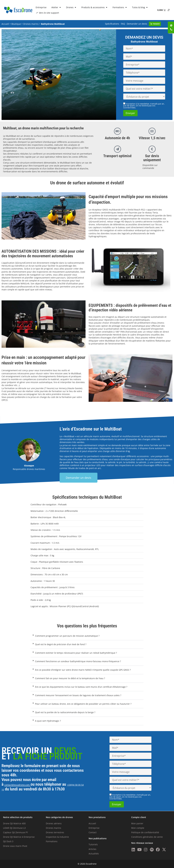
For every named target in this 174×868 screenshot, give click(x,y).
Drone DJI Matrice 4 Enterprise (19, 837)
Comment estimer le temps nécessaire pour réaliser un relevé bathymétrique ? (76, 653)
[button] (87, 636)
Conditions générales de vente (147, 837)
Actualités (94, 854)
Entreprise (94, 828)
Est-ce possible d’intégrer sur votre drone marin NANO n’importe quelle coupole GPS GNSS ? (83, 670)
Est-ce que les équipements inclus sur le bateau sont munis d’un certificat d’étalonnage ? (81, 687)
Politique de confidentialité (145, 832)
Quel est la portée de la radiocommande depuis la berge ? (65, 712)
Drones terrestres (55, 832)
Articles (92, 849)
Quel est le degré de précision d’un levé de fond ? (61, 644)
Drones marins (31, 24)
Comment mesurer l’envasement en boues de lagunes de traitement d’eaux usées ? (78, 695)
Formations (52, 841)
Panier (156, 24)
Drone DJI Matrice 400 (14, 823)
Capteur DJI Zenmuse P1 (16, 832)
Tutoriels (93, 844)
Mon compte (138, 828)
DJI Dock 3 (8, 841)
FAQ (123, 24)
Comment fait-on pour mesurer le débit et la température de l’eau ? (70, 678)
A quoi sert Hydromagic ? (48, 721)
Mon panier (137, 823)
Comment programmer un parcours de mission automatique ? (67, 636)
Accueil (5, 24)
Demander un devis (137, 24)
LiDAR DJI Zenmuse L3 (14, 828)
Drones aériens (54, 823)
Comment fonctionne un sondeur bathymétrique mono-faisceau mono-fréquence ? (78, 661)
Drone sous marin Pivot (15, 846)
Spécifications (112, 24)
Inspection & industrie (57, 837)
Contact (93, 832)
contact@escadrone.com (17, 785)
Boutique (16, 24)
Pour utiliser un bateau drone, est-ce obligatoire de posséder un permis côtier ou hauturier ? (83, 704)
